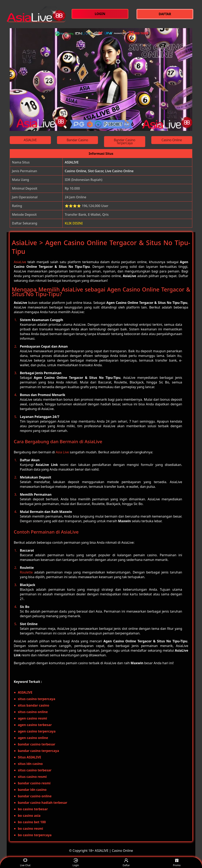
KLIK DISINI (74, 223)
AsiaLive (20, 262)
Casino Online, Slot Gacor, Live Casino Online (99, 171)
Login (76, 863)
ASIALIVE (72, 162)
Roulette (26, 572)
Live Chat (25, 863)
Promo (177, 863)
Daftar (126, 863)
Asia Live (62, 452)
